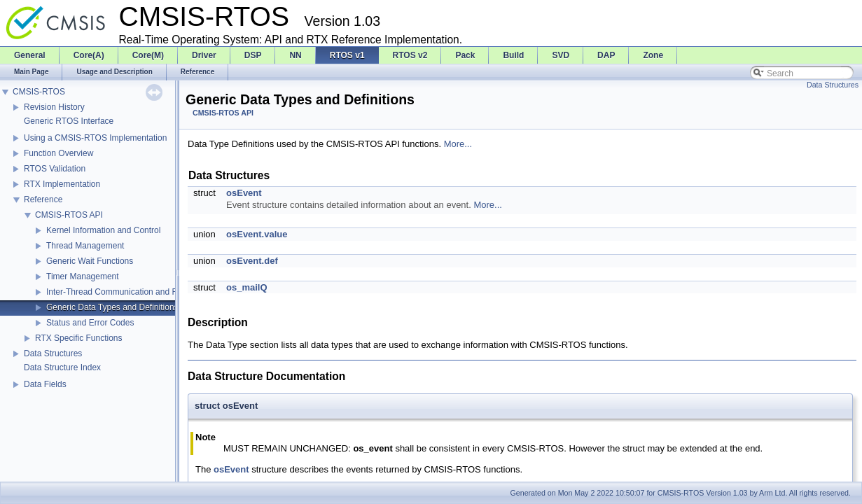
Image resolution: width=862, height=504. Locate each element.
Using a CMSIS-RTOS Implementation (95, 138)
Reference (43, 199)
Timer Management (83, 276)
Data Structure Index (62, 367)
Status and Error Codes (90, 323)
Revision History (54, 107)
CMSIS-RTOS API (69, 215)
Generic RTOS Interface (69, 121)
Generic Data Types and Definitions (112, 307)
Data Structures (53, 353)
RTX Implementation (62, 184)
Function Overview (58, 153)
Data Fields (45, 384)
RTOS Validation (55, 169)
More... (458, 144)
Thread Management (85, 246)
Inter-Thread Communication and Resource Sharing (142, 292)
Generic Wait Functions (90, 261)
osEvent (244, 193)
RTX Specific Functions (79, 338)
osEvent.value (257, 234)
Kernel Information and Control (103, 230)
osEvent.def (252, 261)
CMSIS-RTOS (39, 92)
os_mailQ (247, 287)
